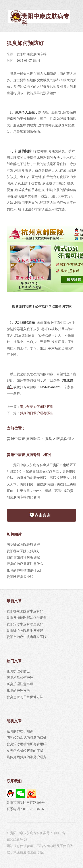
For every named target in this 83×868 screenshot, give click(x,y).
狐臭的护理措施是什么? (24, 570)
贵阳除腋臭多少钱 (20, 577)
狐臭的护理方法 (18, 691)
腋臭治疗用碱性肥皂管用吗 (27, 744)
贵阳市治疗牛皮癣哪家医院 (27, 637)
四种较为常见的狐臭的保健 (27, 738)
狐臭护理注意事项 (20, 684)
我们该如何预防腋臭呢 (23, 557)
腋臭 (48, 439)
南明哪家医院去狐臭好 (23, 544)
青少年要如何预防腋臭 (37, 407)
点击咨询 (40, 515)
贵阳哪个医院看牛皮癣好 (25, 631)
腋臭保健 (64, 439)
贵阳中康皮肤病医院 (24, 439)
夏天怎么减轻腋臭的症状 (25, 751)
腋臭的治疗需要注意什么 (25, 564)
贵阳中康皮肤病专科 (45, 19)
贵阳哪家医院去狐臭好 (23, 551)
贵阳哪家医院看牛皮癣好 (25, 611)
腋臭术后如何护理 (20, 678)
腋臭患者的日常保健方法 (25, 697)
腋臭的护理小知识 (20, 731)
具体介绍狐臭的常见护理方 (27, 757)
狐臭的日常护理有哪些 (37, 413)
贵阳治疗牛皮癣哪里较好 (25, 624)
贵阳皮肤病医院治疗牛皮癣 (27, 618)
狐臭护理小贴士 (18, 671)
